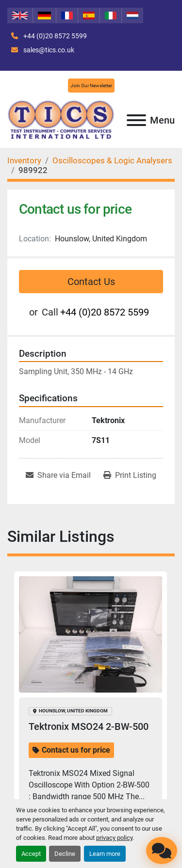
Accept (31, 854)
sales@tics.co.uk (48, 50)
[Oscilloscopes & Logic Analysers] (112, 160)
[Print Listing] (130, 475)
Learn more (105, 854)
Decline (65, 854)
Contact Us (91, 282)
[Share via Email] (58, 475)
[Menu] (136, 120)
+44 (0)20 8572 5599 (54, 36)
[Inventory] (24, 160)
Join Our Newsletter (91, 86)
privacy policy (114, 838)
